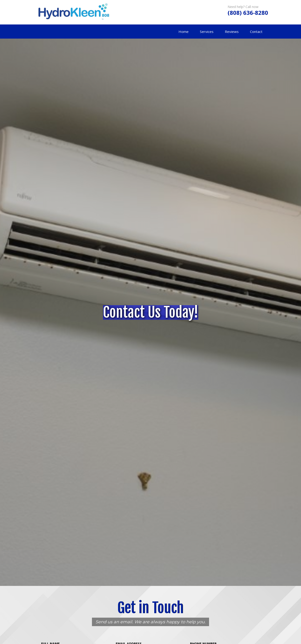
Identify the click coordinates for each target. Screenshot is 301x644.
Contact (256, 32)
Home (184, 32)
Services (207, 32)
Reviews (232, 32)
